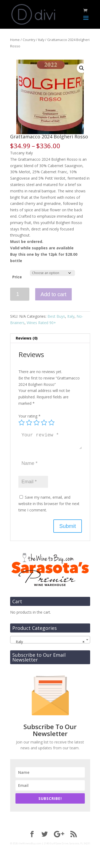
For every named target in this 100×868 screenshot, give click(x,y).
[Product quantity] (20, 294)
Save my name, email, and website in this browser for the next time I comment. (49, 504)
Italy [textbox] (49, 642)
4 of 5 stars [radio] (44, 423)
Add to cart (53, 294)
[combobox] (50, 640)
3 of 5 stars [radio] (37, 423)
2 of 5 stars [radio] (29, 423)
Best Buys (56, 316)
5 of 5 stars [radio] (51, 423)
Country (29, 40)
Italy (41, 40)
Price (17, 277)
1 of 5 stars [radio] (22, 423)
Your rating (29, 416)
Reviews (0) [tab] (27, 338)
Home (15, 40)
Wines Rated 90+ (41, 323)
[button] (82, 68)
